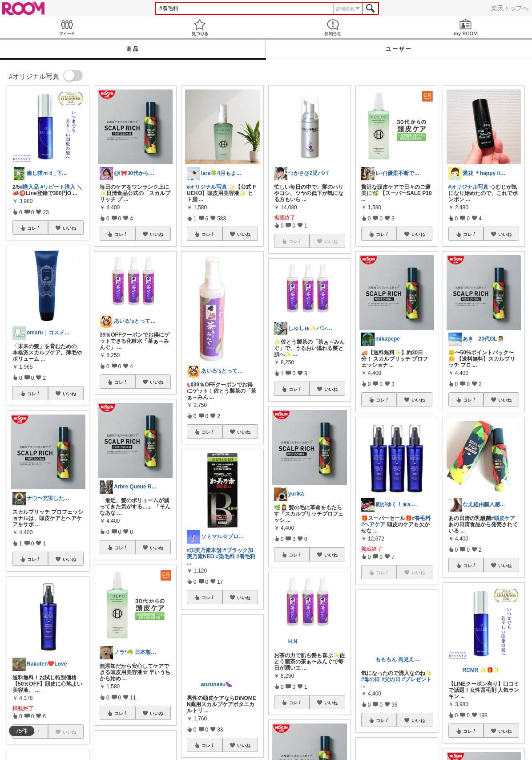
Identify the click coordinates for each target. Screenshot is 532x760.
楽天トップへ (510, 8)
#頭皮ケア (503, 518)
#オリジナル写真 (207, 187)
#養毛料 (246, 557)
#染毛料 (225, 557)
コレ (34, 228)
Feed (66, 27)
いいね (69, 228)
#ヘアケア (373, 524)
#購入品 (30, 187)
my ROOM (465, 27)
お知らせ (332, 27)
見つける (199, 27)
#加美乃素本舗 (204, 550)
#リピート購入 (58, 187)
